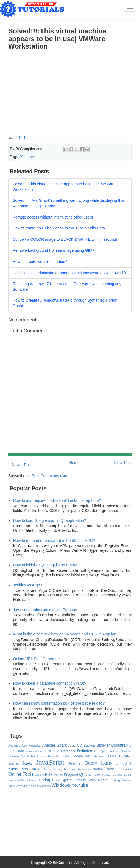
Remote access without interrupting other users (53, 217)
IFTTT (20, 137)
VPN (31, 786)
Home (74, 463)
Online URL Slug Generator (37, 659)
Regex (97, 775)
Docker (127, 751)
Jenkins (74, 763)
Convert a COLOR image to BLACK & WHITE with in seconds (65, 239)
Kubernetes (18, 769)
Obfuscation (124, 769)
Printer (58, 775)
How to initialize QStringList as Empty (45, 565)
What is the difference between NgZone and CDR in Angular (64, 634)
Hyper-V (125, 756)
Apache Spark (55, 745)
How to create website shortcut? (40, 262)
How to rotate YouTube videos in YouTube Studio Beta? (60, 228)
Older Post (123, 463)
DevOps (100, 751)
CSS (57, 751)
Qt (81, 774)
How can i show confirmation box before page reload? (59, 703)
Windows (61, 785)
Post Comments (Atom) (52, 476)
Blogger (103, 745)
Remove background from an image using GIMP (54, 250)
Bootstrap (119, 745)
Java (27, 763)
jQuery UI (110, 763)
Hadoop (99, 756)
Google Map (82, 756)
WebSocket (43, 786)
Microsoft (70, 769)
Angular (35, 746)
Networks (84, 769)
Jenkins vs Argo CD (30, 585)
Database (69, 751)
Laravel (36, 769)
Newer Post (22, 465)
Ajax (24, 746)
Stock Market (98, 780)
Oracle (39, 775)
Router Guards (113, 775)
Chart (20, 751)
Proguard (71, 775)
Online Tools (21, 774)
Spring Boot (49, 780)
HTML (112, 756)
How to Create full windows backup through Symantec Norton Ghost (65, 303)
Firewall (53, 756)
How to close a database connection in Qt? (50, 683)
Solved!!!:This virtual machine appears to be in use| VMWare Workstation (64, 187)
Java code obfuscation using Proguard (46, 610)
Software (31, 780)
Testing (115, 780)
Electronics (39, 756)
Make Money (53, 769)
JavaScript (50, 762)
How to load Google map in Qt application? (50, 520)
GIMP (65, 756)
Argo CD (75, 746)
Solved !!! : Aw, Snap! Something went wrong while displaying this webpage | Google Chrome (68, 203)
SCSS (128, 775)
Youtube (27, 157)
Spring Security (74, 780)
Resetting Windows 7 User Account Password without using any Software (67, 287)
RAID (88, 775)
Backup (89, 746)
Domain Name (19, 756)
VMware (21, 786)
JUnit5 (127, 763)
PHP (49, 774)
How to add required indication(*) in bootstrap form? (57, 500)
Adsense (14, 746)
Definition (85, 751)
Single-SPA (16, 780)
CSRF (47, 751)
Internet (13, 763)
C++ (12, 751)
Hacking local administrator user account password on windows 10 (69, 273)
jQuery (90, 763)
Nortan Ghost (103, 769)
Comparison (33, 751)
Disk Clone (114, 751)
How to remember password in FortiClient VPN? (54, 541)
